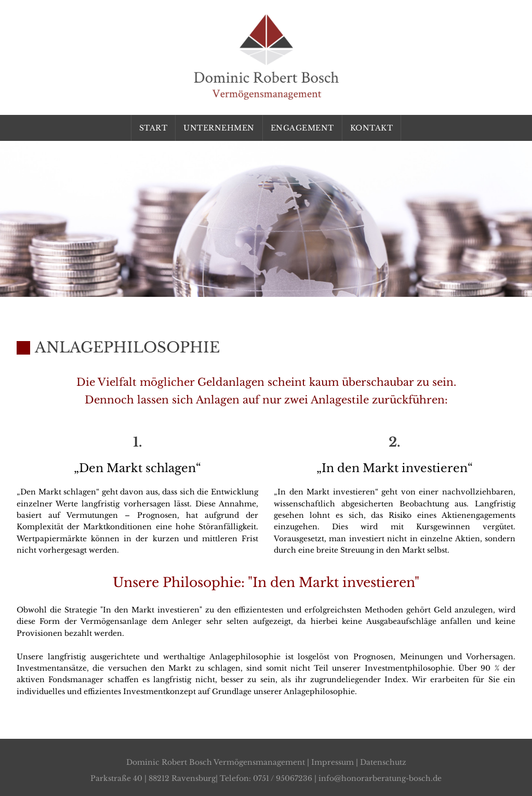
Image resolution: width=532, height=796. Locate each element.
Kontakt (372, 128)
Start (154, 128)
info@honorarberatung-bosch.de (380, 778)
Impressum (332, 762)
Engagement (302, 128)
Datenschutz (383, 762)
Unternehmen (219, 128)
